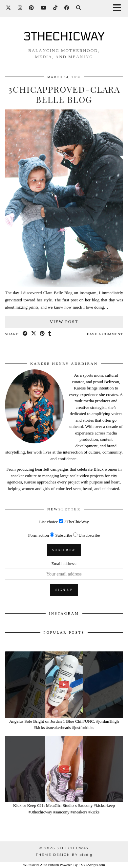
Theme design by (64, 855)
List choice (48, 522)
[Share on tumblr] (50, 334)
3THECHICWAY (64, 36)
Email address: (64, 563)
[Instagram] (20, 8)
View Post (64, 322)
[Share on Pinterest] (42, 334)
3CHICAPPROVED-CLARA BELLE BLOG (64, 94)
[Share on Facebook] (25, 334)
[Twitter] (9, 8)
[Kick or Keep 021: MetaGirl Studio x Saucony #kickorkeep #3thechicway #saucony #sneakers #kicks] (64, 769)
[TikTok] (55, 8)
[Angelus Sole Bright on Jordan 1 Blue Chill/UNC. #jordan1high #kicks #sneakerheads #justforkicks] (64, 685)
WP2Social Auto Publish (41, 865)
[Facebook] (67, 8)
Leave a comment (104, 334)
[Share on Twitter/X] (34, 334)
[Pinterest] (32, 8)
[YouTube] (44, 8)
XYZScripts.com (93, 865)
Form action (39, 535)
